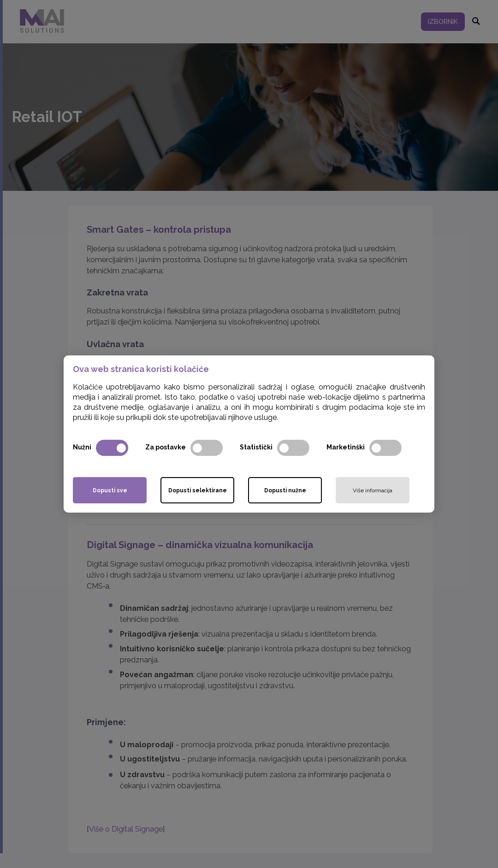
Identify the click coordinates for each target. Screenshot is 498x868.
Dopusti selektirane (198, 490)
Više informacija (373, 490)
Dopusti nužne (285, 490)
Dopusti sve (110, 490)
